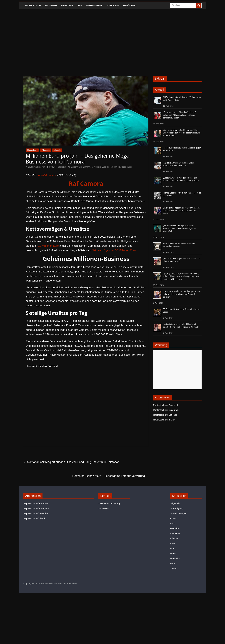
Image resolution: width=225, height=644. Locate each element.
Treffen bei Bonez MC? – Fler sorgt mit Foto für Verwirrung (110, 476)
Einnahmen (88, 167)
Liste (173, 543)
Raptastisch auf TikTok (164, 420)
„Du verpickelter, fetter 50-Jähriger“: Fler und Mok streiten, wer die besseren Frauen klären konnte (182, 133)
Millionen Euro (100, 167)
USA (173, 563)
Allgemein (51, 5)
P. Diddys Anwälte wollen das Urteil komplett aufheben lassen (178, 164)
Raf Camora (115, 167)
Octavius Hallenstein (58, 167)
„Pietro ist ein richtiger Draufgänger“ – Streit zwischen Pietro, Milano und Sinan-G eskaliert (182, 294)
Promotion (175, 558)
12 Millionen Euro (48, 246)
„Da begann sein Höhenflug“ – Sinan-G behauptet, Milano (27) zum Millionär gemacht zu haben (180, 115)
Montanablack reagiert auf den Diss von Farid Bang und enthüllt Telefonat (71, 462)
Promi (173, 553)
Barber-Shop (76, 167)
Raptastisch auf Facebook (166, 405)
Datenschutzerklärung (109, 503)
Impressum (104, 508)
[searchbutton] (199, 5)
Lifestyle (67, 5)
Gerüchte (129, 5)
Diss (79, 5)
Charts (174, 518)
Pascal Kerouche (47, 175)
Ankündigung (94, 5)
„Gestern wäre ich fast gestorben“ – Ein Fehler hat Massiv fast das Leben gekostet (181, 179)
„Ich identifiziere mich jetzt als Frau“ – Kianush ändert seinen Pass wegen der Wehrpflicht (180, 228)
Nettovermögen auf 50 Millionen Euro (114, 250)
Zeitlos (174, 569)
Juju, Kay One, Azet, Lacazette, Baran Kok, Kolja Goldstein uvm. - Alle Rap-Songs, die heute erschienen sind (181, 276)
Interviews (113, 5)
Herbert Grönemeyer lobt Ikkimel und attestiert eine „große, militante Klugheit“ (181, 326)
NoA (172, 548)
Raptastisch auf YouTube (165, 415)
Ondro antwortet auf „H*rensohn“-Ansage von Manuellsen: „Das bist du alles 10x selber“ (181, 211)
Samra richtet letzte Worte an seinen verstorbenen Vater (179, 245)
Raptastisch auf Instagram (166, 410)
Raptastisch (33, 5)
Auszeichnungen (178, 513)
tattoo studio (127, 167)
